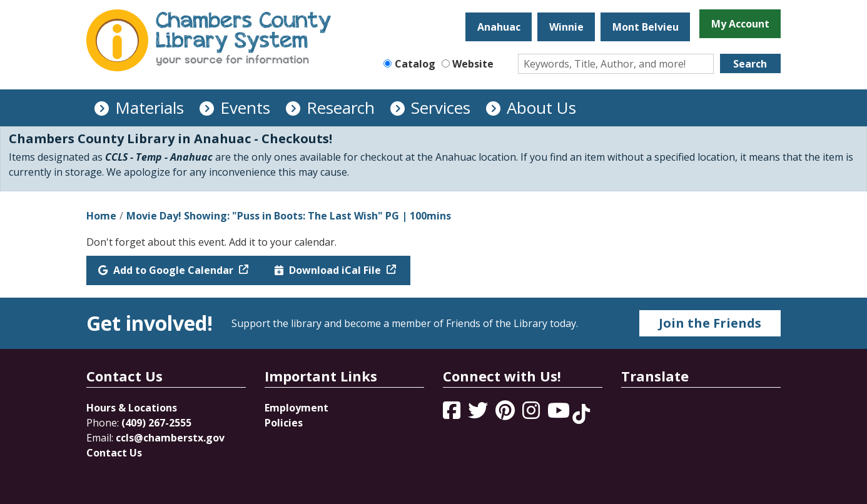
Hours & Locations (132, 408)
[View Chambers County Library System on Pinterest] (506, 414)
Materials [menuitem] (150, 108)
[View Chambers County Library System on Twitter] (479, 414)
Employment (297, 408)
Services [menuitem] (441, 108)
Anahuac (499, 27)
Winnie (566, 27)
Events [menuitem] (245, 108)
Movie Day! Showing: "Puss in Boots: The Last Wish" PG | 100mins (289, 216)
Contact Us (114, 453)
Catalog (415, 64)
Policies (284, 423)
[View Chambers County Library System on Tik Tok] (581, 414)
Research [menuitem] (341, 108)
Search (750, 64)
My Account (740, 24)
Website (473, 64)
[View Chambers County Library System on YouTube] (560, 414)
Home (101, 216)
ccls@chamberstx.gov (170, 438)
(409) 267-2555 (156, 423)
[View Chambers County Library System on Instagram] (532, 414)
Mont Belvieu (646, 27)
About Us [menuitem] (541, 108)
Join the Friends (710, 323)
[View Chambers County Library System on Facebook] (453, 414)
